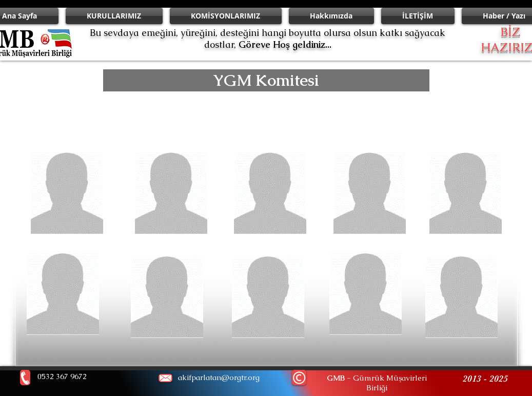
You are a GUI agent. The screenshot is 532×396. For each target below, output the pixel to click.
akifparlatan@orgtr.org (219, 377)
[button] (266, 80)
